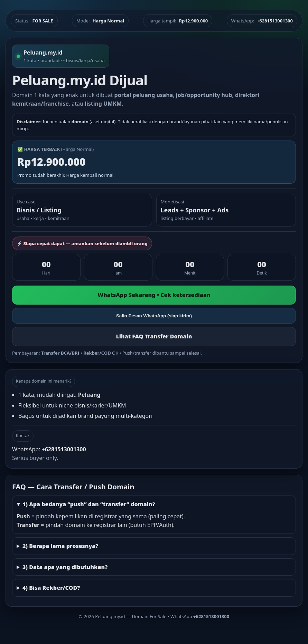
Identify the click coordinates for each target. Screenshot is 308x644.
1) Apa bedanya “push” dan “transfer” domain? (89, 504)
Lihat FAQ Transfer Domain (154, 336)
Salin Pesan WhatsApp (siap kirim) (154, 316)
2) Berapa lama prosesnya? (60, 546)
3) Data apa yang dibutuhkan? (65, 567)
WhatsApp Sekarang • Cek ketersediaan (154, 295)
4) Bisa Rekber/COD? (51, 588)
